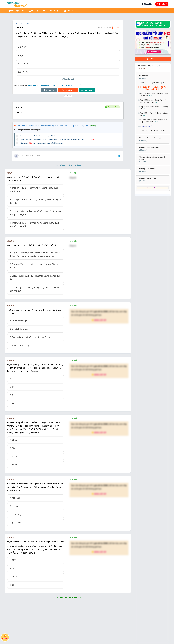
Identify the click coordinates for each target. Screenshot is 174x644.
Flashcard (49, 90)
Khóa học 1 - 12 (17, 11)
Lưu (116, 28)
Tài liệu (56, 11)
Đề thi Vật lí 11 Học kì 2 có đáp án (152, 83)
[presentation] (24, 47)
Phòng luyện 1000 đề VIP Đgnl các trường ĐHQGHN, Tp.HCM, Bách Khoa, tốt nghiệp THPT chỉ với (57, 139)
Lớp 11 (22, 24)
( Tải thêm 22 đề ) (147, 126)
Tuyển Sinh (71, 11)
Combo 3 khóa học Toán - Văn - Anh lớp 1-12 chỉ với (41, 136)
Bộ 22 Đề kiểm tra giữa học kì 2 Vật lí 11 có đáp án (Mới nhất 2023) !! (55, 85)
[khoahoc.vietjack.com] (17, 4)
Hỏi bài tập (153, 59)
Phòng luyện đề (38, 11)
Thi (68, 90)
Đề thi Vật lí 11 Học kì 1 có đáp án (152, 131)
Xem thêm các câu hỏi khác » (68, 598)
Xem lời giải (68, 79)
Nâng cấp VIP (99, 320)
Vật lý (28, 24)
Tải (87, 90)
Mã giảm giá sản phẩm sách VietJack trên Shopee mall (41, 143)
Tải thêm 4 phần (153, 188)
